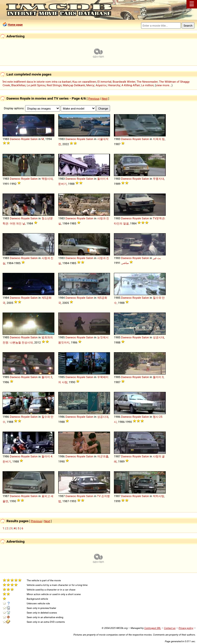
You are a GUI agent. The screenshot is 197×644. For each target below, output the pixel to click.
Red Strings (54, 85)
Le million (148, 85)
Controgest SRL (152, 628)
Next (105, 99)
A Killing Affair (131, 85)
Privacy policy (186, 628)
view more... (164, 85)
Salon (34, 139)
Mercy (90, 85)
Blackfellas (18, 85)
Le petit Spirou (36, 85)
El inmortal (104, 82)
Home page (15, 25)
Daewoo (15, 139)
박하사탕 (159, 496)
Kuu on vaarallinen (84, 82)
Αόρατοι (101, 85)
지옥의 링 (159, 139)
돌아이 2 (47, 377)
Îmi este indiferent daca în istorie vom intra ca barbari (37, 82)
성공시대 (159, 337)
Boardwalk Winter (124, 82)
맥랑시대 (47, 179)
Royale (25, 139)
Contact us (170, 628)
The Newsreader (147, 82)
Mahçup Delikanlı (74, 85)
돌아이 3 (158, 377)
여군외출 (103, 456)
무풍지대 (159, 179)
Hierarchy (114, 85)
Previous (94, 99)
